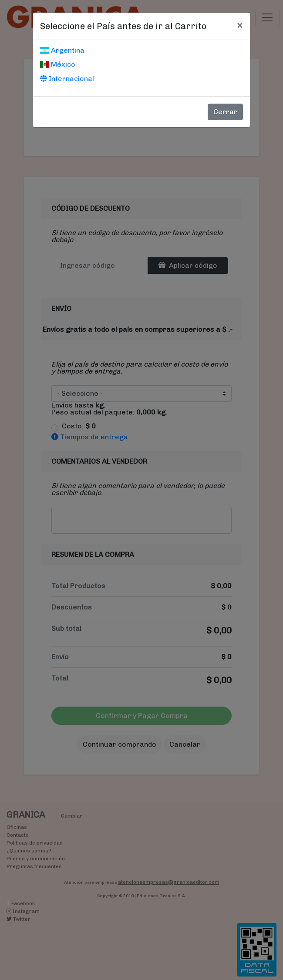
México (58, 64)
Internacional (67, 79)
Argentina (62, 50)
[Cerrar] (240, 25)
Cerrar (225, 112)
